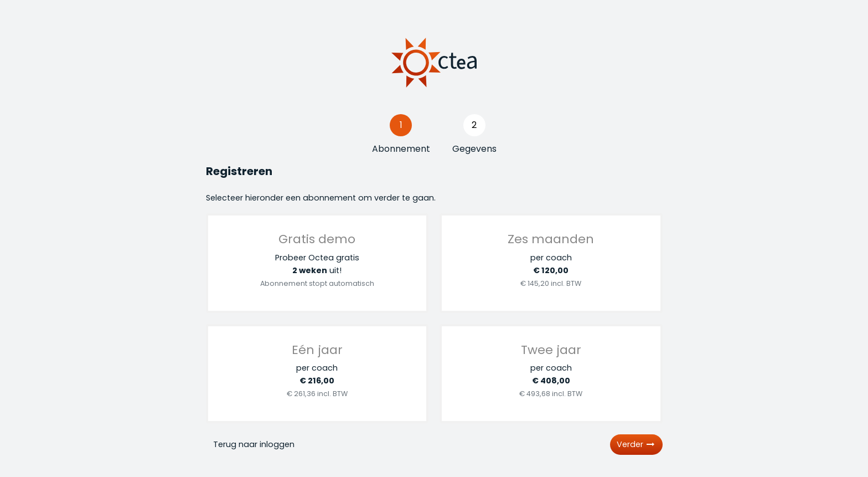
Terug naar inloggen (254, 444)
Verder (636, 444)
